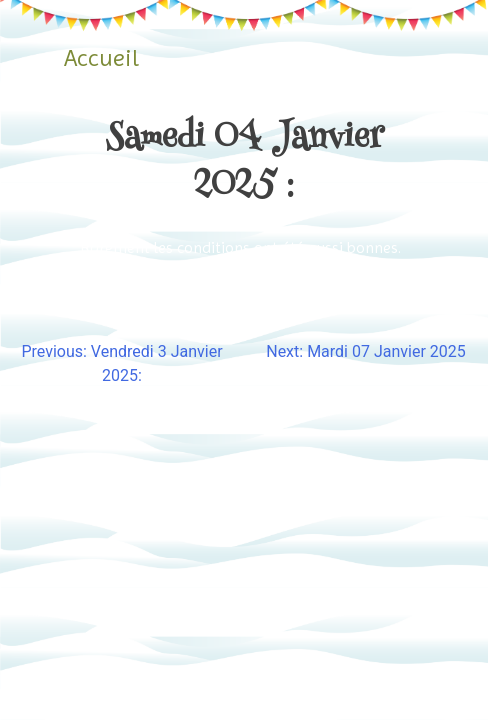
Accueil (101, 58)
